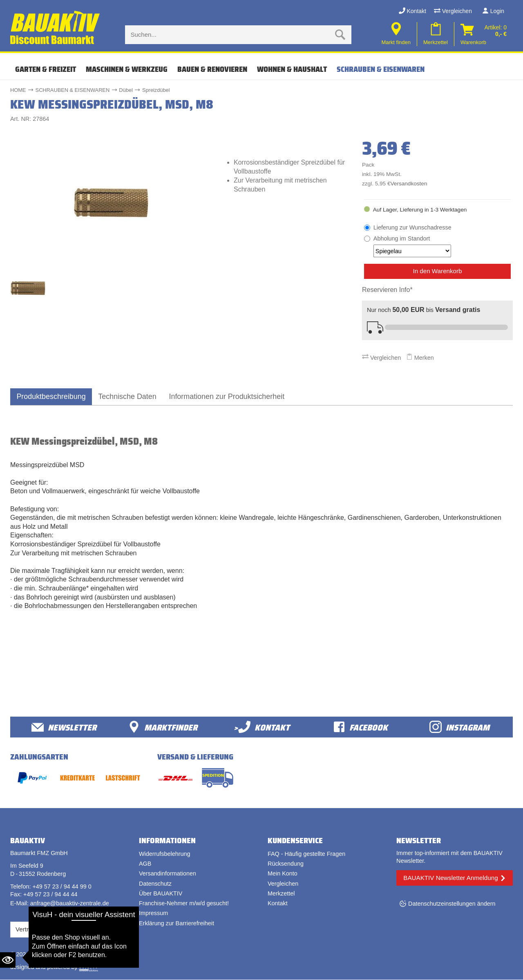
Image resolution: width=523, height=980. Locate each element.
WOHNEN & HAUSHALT (292, 69)
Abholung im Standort (412, 246)
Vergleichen (453, 11)
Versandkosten (409, 184)
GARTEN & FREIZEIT (46, 69)
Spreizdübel (156, 90)
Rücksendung (286, 864)
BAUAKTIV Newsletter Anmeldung (450, 878)
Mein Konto (283, 874)
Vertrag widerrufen (41, 930)
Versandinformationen (168, 874)
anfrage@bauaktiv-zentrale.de (70, 904)
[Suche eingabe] (230, 35)
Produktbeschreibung (52, 396)
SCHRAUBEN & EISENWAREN (381, 69)
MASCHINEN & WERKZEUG (127, 69)
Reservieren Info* (387, 290)
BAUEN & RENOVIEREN (212, 69)
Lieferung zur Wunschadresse (412, 227)
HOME (18, 90)
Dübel (126, 90)
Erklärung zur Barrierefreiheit (177, 923)
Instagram (459, 727)
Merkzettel (281, 894)
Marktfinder (163, 727)
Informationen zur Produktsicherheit (233, 396)
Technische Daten (131, 396)
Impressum (153, 913)
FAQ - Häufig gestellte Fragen (306, 854)
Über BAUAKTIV (161, 894)
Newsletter (64, 727)
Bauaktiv (42, 954)
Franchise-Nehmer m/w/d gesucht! (184, 904)
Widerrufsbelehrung (165, 854)
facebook (360, 727)
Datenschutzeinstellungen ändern (452, 904)
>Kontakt (262, 727)
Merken (420, 358)
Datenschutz (155, 884)
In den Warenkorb (437, 271)
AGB (145, 864)
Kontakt (412, 11)
